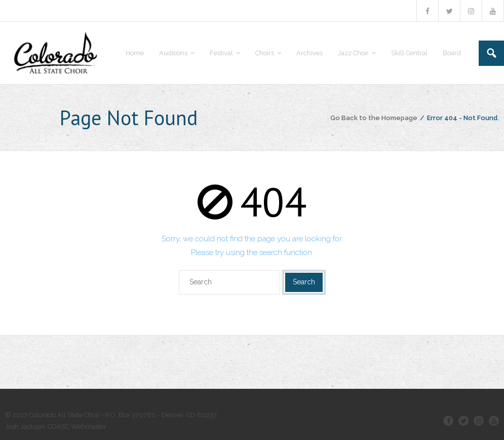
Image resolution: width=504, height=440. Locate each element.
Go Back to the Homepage (374, 118)
